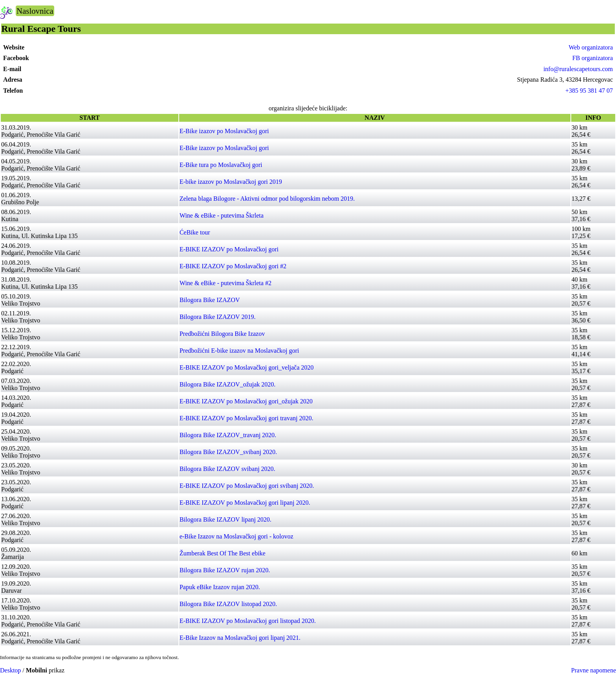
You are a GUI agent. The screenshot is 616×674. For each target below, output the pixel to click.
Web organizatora (591, 47)
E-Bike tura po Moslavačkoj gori (221, 165)
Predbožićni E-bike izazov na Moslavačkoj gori (239, 351)
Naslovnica (35, 11)
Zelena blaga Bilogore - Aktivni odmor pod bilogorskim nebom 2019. (267, 199)
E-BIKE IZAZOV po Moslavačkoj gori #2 (233, 266)
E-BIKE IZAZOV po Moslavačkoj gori (229, 249)
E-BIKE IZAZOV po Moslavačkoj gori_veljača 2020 (247, 367)
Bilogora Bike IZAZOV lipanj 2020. (225, 519)
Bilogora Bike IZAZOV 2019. (217, 317)
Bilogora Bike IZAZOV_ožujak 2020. (227, 384)
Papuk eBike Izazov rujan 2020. (220, 587)
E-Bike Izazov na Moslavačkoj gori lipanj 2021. (240, 638)
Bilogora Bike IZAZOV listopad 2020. (228, 604)
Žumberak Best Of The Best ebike (223, 553)
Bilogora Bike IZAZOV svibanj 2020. (227, 469)
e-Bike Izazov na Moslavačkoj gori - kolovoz (236, 536)
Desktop (10, 670)
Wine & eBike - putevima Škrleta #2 (225, 283)
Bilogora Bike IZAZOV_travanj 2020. (228, 435)
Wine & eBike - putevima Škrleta (222, 215)
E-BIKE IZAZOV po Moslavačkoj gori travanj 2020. (247, 418)
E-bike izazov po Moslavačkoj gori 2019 (231, 182)
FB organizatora (593, 58)
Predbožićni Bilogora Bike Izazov (222, 334)
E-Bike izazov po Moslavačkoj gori (224, 131)
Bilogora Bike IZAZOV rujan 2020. (225, 570)
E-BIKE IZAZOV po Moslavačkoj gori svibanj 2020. (247, 486)
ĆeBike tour (195, 232)
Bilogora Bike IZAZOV (210, 300)
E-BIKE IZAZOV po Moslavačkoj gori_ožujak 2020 (246, 401)
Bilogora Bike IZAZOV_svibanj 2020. (228, 452)
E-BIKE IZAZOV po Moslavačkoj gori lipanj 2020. (245, 503)
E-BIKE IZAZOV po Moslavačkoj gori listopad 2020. (248, 621)
